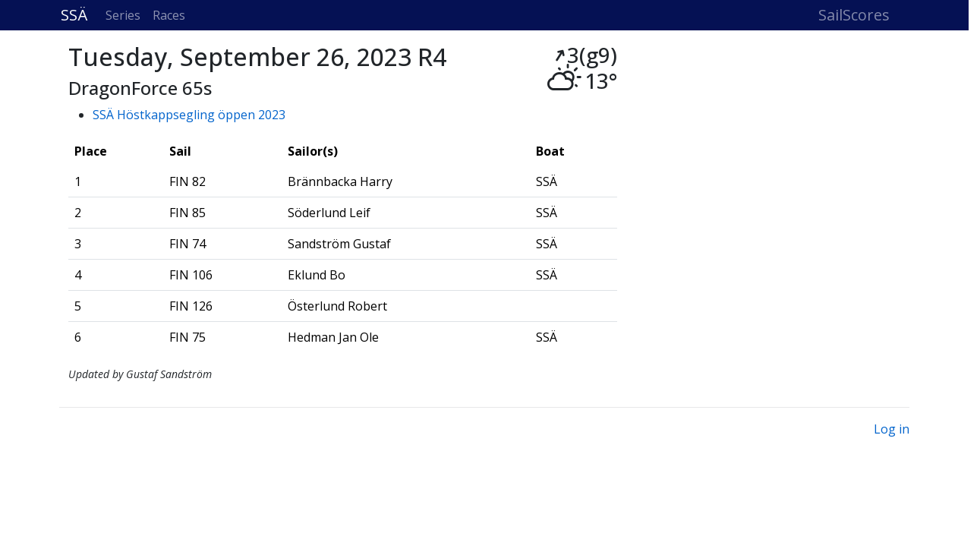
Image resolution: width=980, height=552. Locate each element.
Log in (892, 429)
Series (123, 15)
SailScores (854, 15)
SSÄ (74, 15)
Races (169, 15)
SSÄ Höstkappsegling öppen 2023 (189, 115)
